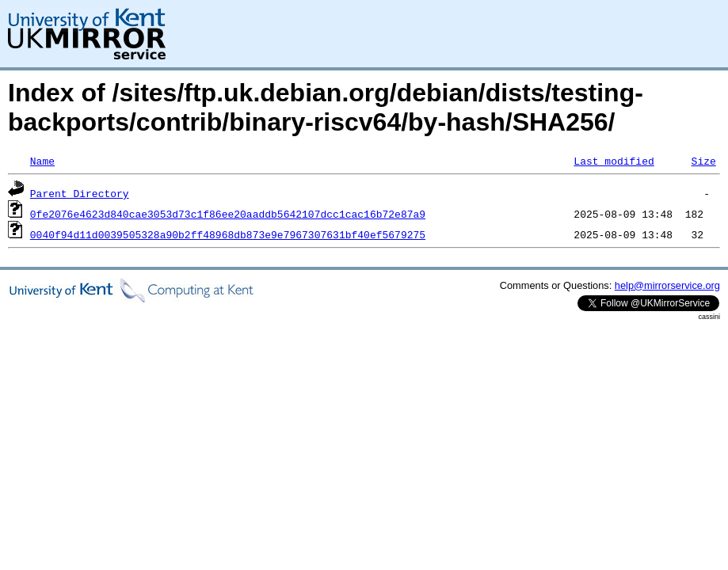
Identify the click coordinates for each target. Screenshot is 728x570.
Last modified (614, 161)
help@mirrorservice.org (667, 285)
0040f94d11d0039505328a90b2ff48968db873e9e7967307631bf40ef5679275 (228, 234)
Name (42, 161)
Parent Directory (80, 193)
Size (703, 161)
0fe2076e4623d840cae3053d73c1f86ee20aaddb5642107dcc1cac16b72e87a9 (228, 214)
